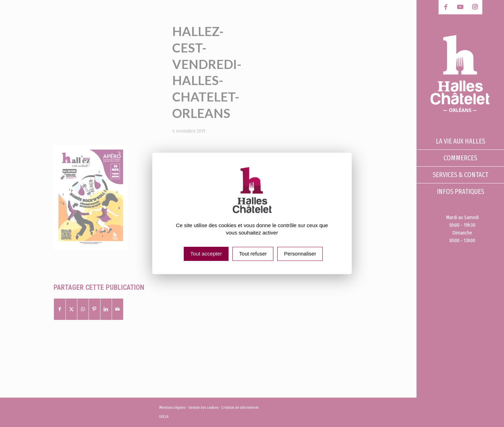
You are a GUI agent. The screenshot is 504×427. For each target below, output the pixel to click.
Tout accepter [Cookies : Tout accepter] (206, 254)
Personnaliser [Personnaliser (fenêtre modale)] (300, 254)
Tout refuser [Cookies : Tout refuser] (253, 254)
